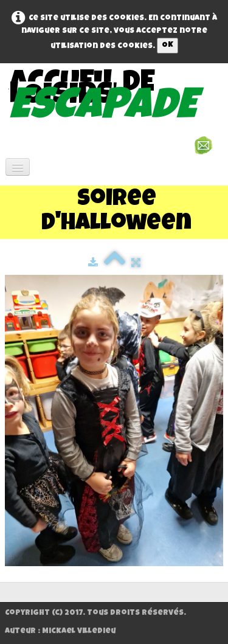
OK (168, 45)
